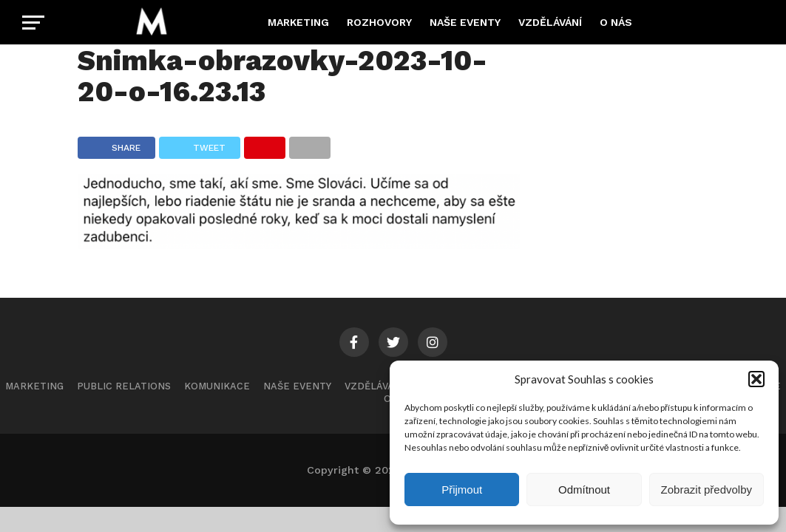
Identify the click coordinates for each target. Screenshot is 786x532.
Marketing (298, 22)
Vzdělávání (550, 22)
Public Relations (124, 386)
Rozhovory (379, 22)
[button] (756, 379)
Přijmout (462, 490)
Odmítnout (584, 490)
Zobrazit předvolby (707, 490)
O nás (616, 22)
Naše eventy (465, 22)
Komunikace (217, 386)
